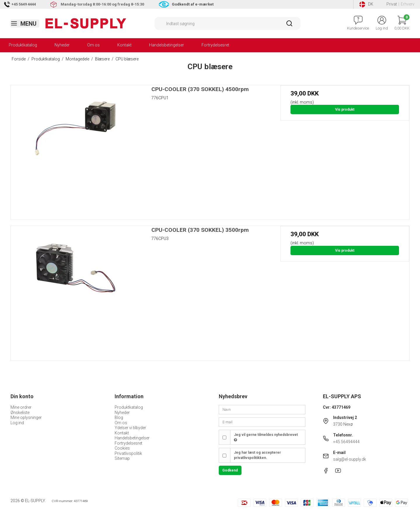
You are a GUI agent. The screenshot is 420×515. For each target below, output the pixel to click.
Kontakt (124, 45)
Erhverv (408, 4)
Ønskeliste (20, 413)
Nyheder (62, 45)
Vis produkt (345, 109)
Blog (119, 417)
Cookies (122, 448)
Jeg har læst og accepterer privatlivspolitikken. (257, 455)
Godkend (230, 470)
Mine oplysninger (26, 417)
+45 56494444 (346, 442)
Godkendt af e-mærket (193, 4)
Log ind (17, 423)
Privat (392, 4)
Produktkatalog (23, 45)
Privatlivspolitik (128, 453)
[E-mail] (262, 422)
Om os (93, 45)
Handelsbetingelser (167, 45)
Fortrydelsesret (215, 45)
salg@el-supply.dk (350, 459)
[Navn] (262, 409)
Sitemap (122, 458)
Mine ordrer (21, 407)
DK (366, 4)
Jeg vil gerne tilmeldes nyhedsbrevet (266, 437)
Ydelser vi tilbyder (130, 428)
